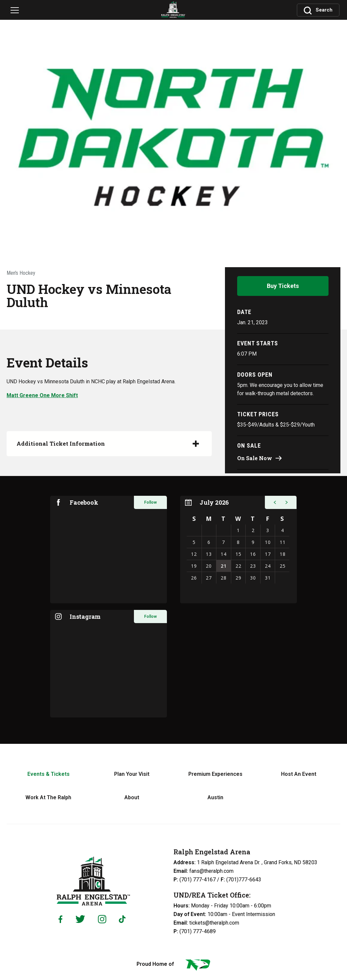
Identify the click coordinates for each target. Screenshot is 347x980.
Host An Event (299, 718)
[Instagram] (102, 863)
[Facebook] (60, 864)
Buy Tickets (283, 228)
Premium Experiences (215, 718)
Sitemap (266, 950)
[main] (173, 344)
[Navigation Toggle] (17, 11)
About (132, 742)
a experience (173, 964)
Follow (150, 447)
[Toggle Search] (319, 9)
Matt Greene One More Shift (42, 338)
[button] (274, 447)
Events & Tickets (48, 718)
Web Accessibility (232, 950)
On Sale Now (255, 401)
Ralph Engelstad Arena (93, 825)
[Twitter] (80, 863)
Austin (215, 742)
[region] (238, 494)
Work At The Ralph (48, 742)
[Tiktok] (124, 864)
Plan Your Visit (132, 718)
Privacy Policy (191, 950)
